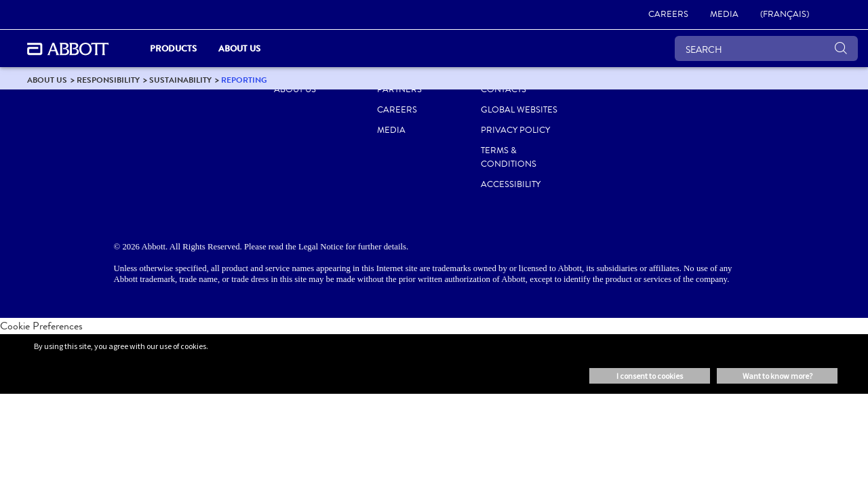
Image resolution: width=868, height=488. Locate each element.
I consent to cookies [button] (650, 376)
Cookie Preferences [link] (41, 326)
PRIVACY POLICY (515, 130)
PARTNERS (399, 89)
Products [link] (173, 48)
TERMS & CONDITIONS (509, 157)
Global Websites (519, 110)
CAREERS (397, 110)
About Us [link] (239, 48)
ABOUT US (295, 89)
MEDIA (391, 130)
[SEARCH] (766, 48)
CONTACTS (504, 89)
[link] (668, 15)
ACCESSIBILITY (511, 184)
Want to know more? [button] (777, 376)
